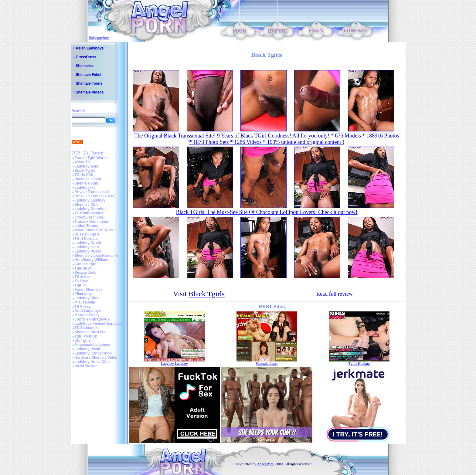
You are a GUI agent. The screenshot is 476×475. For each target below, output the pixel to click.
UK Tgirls (83, 341)
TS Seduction (86, 328)
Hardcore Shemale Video (96, 358)
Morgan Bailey (87, 315)
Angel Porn (265, 464)
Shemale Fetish (89, 75)
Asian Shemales (89, 290)
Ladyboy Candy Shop (93, 353)
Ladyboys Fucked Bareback (99, 324)
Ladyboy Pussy (88, 251)
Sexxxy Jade (86, 273)
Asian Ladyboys (90, 48)
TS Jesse (83, 277)
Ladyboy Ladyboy (90, 200)
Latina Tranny (87, 226)
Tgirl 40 (81, 285)
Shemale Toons (89, 83)
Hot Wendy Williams (92, 260)
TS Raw (81, 281)
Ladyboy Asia (87, 166)
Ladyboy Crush (88, 243)
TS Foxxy (83, 307)
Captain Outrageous (92, 319)
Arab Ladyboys (88, 311)
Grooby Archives (89, 217)
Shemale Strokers (90, 332)
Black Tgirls (85, 171)
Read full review (335, 294)
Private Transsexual (92, 192)
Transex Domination (92, 222)
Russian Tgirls (87, 234)
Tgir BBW (83, 268)
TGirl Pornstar (87, 239)
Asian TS (82, 162)
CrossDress (86, 57)
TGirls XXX (84, 175)
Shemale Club (87, 205)
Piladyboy (83, 294)
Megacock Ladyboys (92, 345)
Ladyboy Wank (87, 349)
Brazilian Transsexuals (94, 196)
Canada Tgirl (86, 264)
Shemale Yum (87, 183)
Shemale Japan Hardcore (96, 256)
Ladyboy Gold (87, 247)
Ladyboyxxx (85, 188)
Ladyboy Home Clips (93, 362)
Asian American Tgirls (94, 230)
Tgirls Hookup (359, 364)
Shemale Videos (90, 92)
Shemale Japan (88, 179)
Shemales (84, 66)
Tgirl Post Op (86, 336)
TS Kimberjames (89, 213)
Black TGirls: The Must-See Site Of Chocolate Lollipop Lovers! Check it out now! (267, 212)
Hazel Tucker (86, 366)
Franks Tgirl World (91, 158)
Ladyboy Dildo (87, 298)
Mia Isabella (85, 302)
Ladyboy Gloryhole (91, 209)
